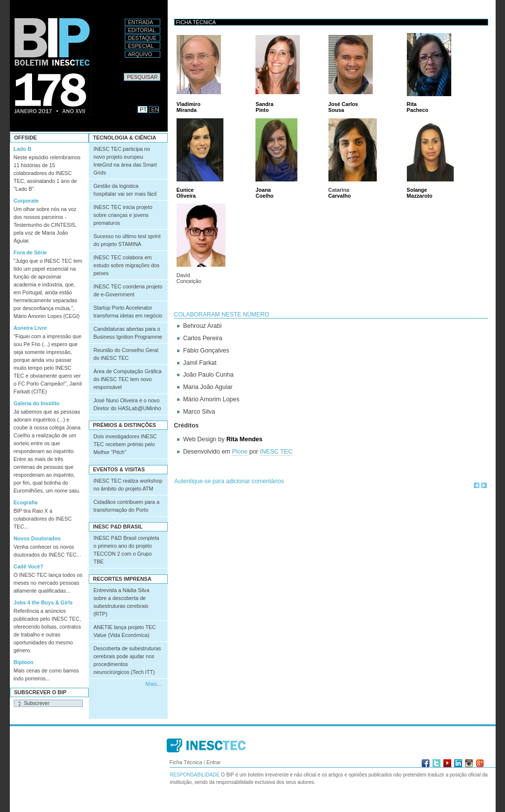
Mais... (154, 684)
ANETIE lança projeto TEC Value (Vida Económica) (125, 631)
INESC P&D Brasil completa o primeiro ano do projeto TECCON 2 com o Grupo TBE (126, 550)
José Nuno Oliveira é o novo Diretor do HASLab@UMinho (127, 404)
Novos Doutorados (37, 538)
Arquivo (140, 54)
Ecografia (26, 502)
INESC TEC (276, 452)
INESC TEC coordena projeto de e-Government (128, 290)
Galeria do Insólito (37, 403)
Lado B (23, 149)
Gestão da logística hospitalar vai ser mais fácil (125, 190)
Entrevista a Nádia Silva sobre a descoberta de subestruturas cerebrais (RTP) (122, 602)
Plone (240, 452)
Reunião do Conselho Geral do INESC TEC (126, 354)
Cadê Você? (29, 566)
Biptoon (24, 662)
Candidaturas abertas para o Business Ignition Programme (128, 333)
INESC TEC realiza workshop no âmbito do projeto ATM (128, 485)
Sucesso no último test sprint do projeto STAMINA (127, 240)
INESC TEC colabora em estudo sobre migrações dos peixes (127, 265)
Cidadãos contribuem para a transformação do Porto (127, 506)
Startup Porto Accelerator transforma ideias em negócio (128, 312)
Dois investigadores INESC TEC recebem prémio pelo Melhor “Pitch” (126, 444)
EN (155, 109)
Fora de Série (31, 252)
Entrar (213, 762)
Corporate (26, 201)
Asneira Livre (31, 328)
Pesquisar (124, 73)
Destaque (143, 38)
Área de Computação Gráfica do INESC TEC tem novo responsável (128, 379)
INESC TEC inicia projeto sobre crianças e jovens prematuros (123, 215)
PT (143, 109)
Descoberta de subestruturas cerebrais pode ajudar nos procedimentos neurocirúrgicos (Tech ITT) (127, 660)
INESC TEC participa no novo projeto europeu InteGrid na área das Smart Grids (126, 161)
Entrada (141, 22)
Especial (141, 46)
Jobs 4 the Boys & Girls (43, 602)
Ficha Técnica (186, 762)
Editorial (142, 30)
